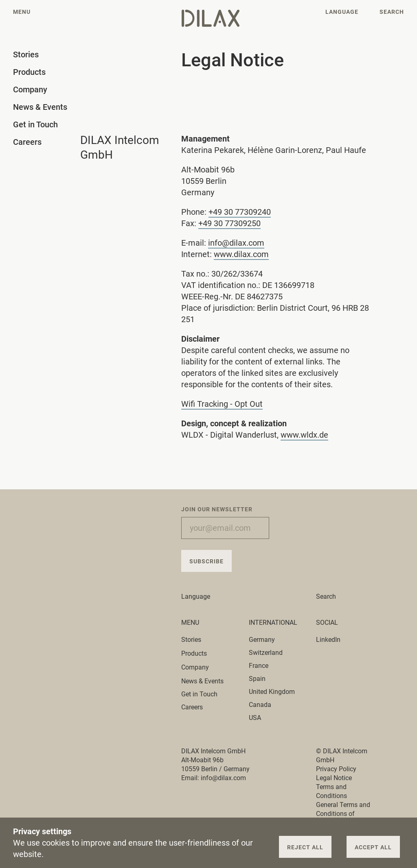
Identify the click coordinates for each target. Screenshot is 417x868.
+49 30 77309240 (240, 212)
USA (255, 718)
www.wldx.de (304, 435)
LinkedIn (328, 640)
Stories (196, 640)
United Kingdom (272, 692)
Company (200, 667)
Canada (260, 705)
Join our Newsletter (217, 509)
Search (326, 596)
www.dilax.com (241, 254)
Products (199, 653)
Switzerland (266, 653)
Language (200, 596)
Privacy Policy (336, 769)
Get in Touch (199, 694)
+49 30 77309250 (229, 223)
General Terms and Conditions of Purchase (343, 814)
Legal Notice (334, 778)
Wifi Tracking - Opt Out (222, 404)
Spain (257, 679)
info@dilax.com (236, 243)
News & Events (202, 681)
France (259, 666)
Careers (192, 707)
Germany (262, 640)
